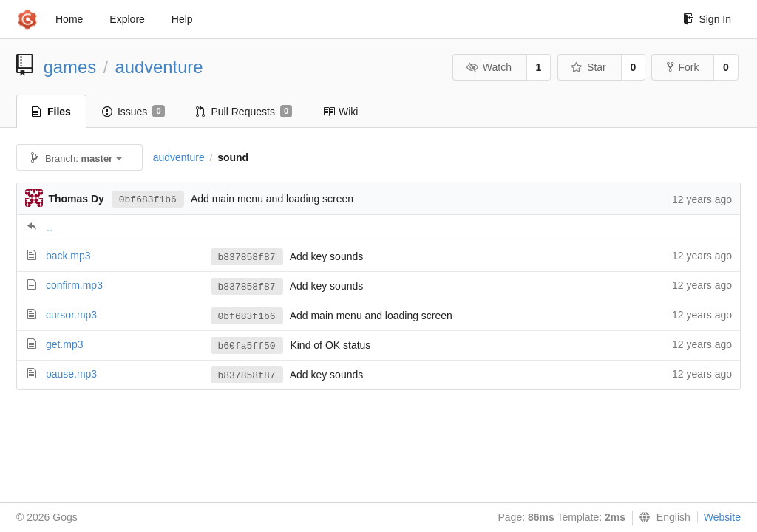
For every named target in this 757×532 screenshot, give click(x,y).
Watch (489, 67)
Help (182, 19)
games (70, 67)
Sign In (707, 19)
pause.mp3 (71, 374)
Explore (127, 19)
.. (50, 228)
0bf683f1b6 (148, 200)
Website (722, 517)
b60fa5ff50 (247, 346)
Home (69, 19)
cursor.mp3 (71, 315)
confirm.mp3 (74, 285)
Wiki (340, 112)
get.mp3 (65, 344)
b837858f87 (247, 258)
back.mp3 (68, 256)
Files (51, 112)
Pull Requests (244, 112)
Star (588, 67)
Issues (133, 112)
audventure (159, 67)
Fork (683, 67)
